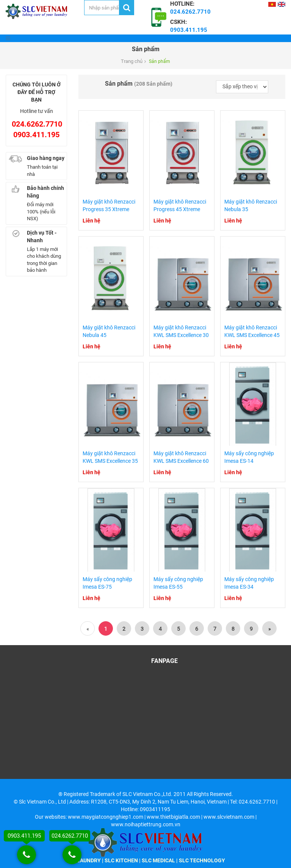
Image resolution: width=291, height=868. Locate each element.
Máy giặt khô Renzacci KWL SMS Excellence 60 (181, 457)
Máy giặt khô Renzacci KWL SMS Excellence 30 (181, 331)
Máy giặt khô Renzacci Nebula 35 (251, 205)
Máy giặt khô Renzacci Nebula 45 (109, 331)
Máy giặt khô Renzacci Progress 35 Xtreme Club (109, 209)
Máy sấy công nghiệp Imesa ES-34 (249, 583)
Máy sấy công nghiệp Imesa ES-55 (178, 583)
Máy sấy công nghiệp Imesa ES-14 (249, 457)
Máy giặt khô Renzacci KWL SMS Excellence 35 (110, 457)
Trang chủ (132, 61)
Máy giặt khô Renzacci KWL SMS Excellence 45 (252, 331)
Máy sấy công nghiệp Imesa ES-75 (107, 583)
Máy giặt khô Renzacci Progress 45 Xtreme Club (180, 209)
